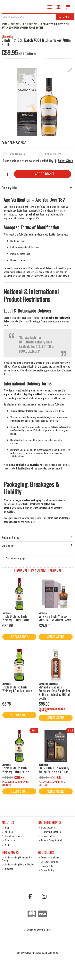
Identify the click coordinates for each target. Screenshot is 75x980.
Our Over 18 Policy (48, 862)
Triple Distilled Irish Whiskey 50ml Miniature (17, 689)
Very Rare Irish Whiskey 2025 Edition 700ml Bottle (55, 618)
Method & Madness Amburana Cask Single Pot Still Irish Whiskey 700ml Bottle (54, 693)
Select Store (65, 161)
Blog (6, 827)
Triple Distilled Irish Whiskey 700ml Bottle (16, 618)
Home (6, 845)
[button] (70, 70)
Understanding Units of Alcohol (18, 864)
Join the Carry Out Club (50, 840)
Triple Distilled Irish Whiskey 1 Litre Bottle (16, 770)
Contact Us (9, 840)
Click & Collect (52, 154)
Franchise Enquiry (12, 836)
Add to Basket (43, 174)
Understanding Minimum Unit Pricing (17, 859)
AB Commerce (51, 952)
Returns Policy (47, 836)
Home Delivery (16, 154)
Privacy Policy (46, 866)
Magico (28, 952)
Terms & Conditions (49, 857)
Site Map (8, 869)
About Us (8, 832)
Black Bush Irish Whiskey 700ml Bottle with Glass (54, 770)
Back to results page (15, 558)
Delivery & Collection (50, 832)
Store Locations (47, 827)
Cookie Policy (46, 870)
